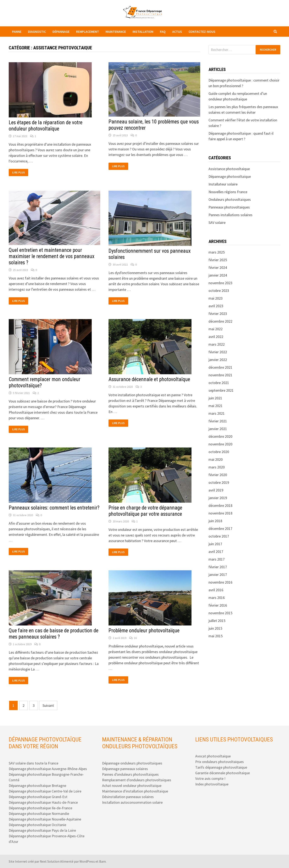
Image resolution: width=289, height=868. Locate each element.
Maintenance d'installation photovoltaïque (135, 791)
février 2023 (218, 314)
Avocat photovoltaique (213, 756)
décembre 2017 (220, 528)
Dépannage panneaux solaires (125, 769)
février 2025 (218, 260)
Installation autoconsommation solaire (132, 802)
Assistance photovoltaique (229, 169)
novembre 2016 (220, 582)
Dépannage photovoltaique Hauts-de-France (43, 802)
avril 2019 (216, 490)
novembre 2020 (220, 444)
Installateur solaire (223, 184)
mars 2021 (217, 413)
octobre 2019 (219, 482)
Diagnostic (37, 32)
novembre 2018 (220, 513)
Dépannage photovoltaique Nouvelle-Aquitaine (45, 819)
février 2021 (218, 421)
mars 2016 (217, 598)
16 (135, 638)
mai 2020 (216, 459)
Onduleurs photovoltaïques (230, 199)
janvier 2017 (218, 575)
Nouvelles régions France (228, 192)
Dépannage (61, 32)
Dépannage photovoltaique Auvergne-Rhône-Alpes (48, 769)
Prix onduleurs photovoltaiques (219, 762)
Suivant (48, 705)
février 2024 (218, 268)
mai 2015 (216, 636)
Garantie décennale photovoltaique (223, 773)
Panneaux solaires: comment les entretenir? (54, 508)
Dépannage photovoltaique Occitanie (37, 825)
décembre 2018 (220, 505)
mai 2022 (216, 329)
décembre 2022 (220, 321)
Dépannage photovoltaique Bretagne (37, 786)
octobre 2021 (219, 383)
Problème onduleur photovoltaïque (144, 631)
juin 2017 (215, 544)
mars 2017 (217, 559)
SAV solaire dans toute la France (34, 763)
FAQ (163, 32)
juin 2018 (215, 521)
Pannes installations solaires (230, 215)
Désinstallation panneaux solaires (128, 797)
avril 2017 (216, 552)
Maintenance (116, 32)
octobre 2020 (219, 452)
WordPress (87, 861)
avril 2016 (216, 590)
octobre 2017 (219, 536)
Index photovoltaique (212, 784)
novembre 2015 (220, 613)
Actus (177, 32)
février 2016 (218, 605)
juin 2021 (215, 398)
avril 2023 (216, 306)
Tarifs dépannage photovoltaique (221, 767)
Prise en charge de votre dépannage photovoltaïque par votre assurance (145, 511)
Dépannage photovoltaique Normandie (39, 814)
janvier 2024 (218, 275)
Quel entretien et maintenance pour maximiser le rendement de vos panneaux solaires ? (52, 256)
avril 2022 (216, 337)
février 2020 (218, 475)
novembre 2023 (220, 283)
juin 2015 (215, 628)
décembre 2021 (220, 367)
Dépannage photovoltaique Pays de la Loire (42, 830)
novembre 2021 (220, 375)
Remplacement (88, 32)
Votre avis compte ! (210, 778)
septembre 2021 (221, 390)
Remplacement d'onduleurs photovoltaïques (137, 780)
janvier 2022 (218, 360)
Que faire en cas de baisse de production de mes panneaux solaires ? (54, 634)
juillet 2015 (217, 621)
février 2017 (218, 567)
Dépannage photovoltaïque (230, 176)
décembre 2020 (220, 436)
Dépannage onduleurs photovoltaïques (132, 763)
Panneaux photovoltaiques (229, 207)
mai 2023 (216, 298)
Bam (102, 861)
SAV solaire (217, 222)
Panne (17, 32)
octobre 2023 (219, 291)
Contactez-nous (202, 32)
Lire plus (20, 173)
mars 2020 (217, 467)
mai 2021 (216, 406)
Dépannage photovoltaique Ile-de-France (40, 808)
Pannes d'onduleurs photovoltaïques (130, 774)
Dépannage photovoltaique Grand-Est (38, 797)
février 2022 (218, 352)
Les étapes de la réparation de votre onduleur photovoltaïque (46, 126)
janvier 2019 (218, 498)
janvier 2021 (218, 429)
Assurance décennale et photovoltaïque (149, 379)
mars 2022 (217, 344)
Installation (143, 32)
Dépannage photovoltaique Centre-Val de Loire (45, 791)
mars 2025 (217, 252)
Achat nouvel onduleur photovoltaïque (132, 786)
